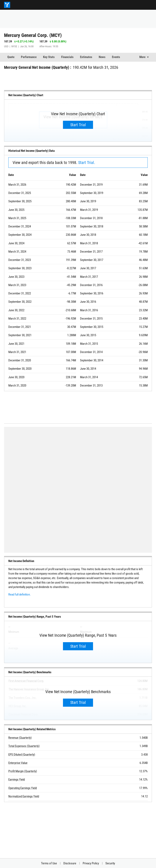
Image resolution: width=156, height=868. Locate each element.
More (142, 57)
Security (110, 863)
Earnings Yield (17, 780)
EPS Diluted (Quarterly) (22, 755)
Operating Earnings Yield (23, 788)
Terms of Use (49, 863)
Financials (67, 57)
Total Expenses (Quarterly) (24, 746)
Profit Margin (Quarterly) (23, 771)
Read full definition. (19, 594)
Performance (29, 57)
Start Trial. (87, 163)
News (102, 57)
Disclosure (70, 863)
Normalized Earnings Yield (24, 796)
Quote (11, 57)
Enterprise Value (18, 763)
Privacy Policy (91, 863)
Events (116, 57)
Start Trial (78, 125)
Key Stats (49, 57)
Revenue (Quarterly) (20, 738)
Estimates (86, 57)
